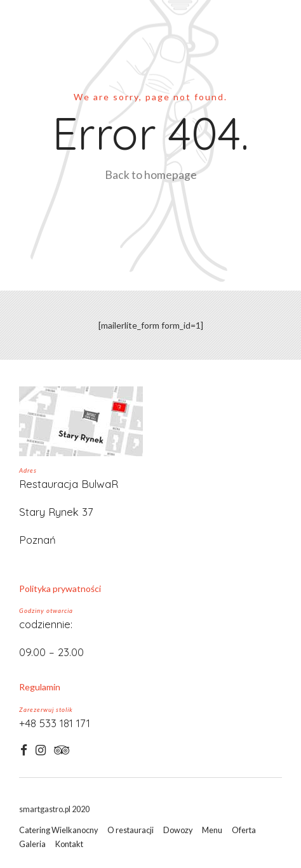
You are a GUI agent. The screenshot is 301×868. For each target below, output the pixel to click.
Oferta (244, 830)
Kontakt (69, 844)
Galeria (32, 844)
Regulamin (40, 687)
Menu (212, 830)
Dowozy (178, 830)
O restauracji (130, 830)
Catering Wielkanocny (58, 830)
